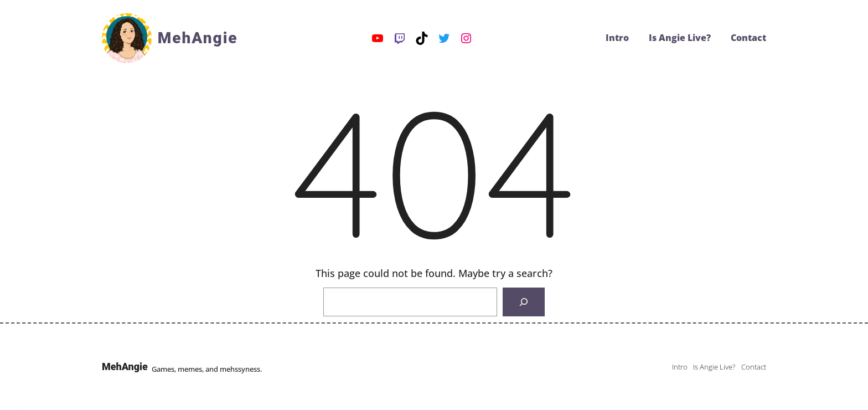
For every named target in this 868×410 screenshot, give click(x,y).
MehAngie (198, 38)
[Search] (524, 302)
